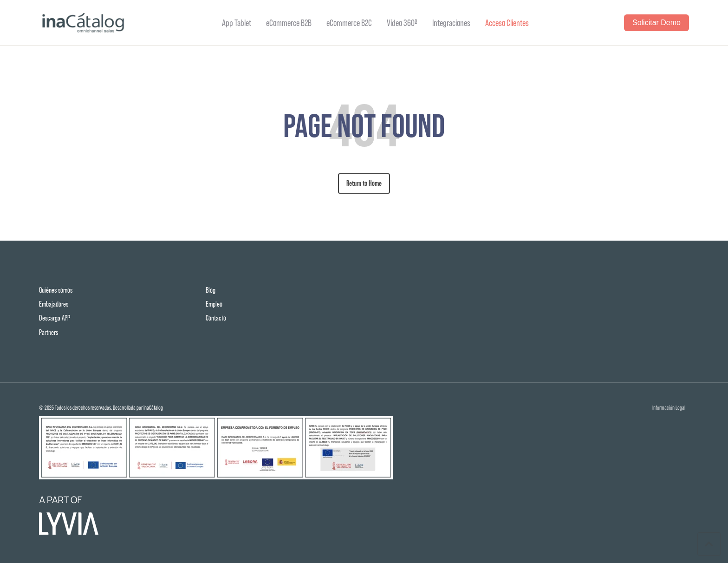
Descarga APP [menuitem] (55, 318)
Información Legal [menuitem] (669, 408)
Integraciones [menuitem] (451, 23)
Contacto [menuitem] (216, 318)
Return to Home (364, 183)
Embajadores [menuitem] (54, 304)
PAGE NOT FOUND (364, 126)
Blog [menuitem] (211, 290)
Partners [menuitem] (49, 332)
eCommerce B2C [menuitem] (349, 23)
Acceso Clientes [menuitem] (507, 23)
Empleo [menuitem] (214, 304)
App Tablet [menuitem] (237, 23)
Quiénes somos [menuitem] (56, 290)
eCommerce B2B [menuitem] (289, 23)
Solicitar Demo (656, 23)
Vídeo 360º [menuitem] (402, 23)
